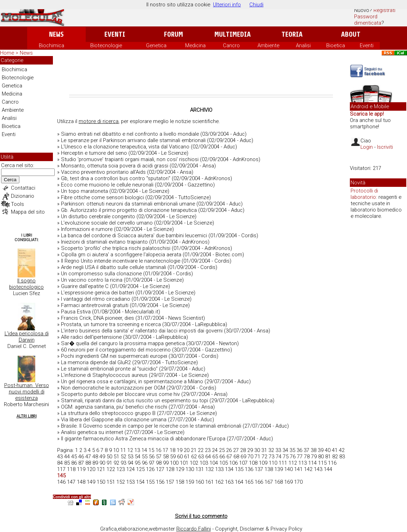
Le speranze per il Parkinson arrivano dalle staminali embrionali (133, 140)
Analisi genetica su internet (92, 432)
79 (314, 457)
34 (285, 450)
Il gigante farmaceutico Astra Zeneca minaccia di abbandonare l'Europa (143, 439)
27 (236, 450)
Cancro (231, 45)
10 (116, 450)
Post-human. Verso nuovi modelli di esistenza (27, 392)
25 (222, 450)
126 (150, 469)
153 (130, 482)
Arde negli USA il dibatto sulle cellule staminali (114, 267)
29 (250, 450)
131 (200, 469)
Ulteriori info (227, 5)
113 (303, 463)
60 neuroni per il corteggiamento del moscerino (116, 350)
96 (145, 463)
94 (130, 463)
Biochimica (51, 45)
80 (321, 457)
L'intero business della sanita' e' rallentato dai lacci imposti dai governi (142, 331)
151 (111, 482)
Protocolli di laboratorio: (364, 194)
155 (150, 482)
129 (180, 469)
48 (95, 457)
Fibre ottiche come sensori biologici (102, 197)
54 (138, 457)
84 (60, 463)
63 (201, 457)
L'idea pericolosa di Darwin (27, 337)
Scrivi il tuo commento (201, 516)
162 (219, 482)
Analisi (303, 45)
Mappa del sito (28, 212)
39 (321, 450)
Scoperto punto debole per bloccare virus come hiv (120, 394)
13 (137, 450)
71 (257, 457)
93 (123, 463)
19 (180, 450)
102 (194, 463)
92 (116, 463)
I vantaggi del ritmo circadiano (96, 299)
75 (286, 457)
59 (173, 457)
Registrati (384, 10)
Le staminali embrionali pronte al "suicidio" (109, 369)
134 (229, 469)
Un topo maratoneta (84, 191)
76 (293, 457)
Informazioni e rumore (87, 229)
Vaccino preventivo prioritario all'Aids (103, 172)
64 (208, 457)
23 (208, 450)
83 (342, 457)
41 (335, 450)
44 (67, 457)
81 (328, 457)
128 (170, 469)
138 (269, 469)
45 (74, 457)
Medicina (195, 45)
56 (152, 457)
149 (91, 482)
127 (160, 469)
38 (314, 450)
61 (187, 457)
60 (180, 457)
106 (233, 463)
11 (123, 450)
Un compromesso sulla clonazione (101, 274)
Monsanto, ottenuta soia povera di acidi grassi (115, 166)
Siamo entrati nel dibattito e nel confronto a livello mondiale (130, 134)
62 (194, 457)
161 (209, 482)
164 (239, 482)
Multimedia (233, 34)
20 (187, 450)
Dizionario (23, 196)
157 (170, 482)
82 (335, 457)
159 (190, 482)
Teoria (292, 34)
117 (61, 469)
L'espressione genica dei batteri (98, 293)
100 (174, 463)
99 (166, 463)
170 (298, 482)
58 (166, 457)
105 (224, 463)
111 (283, 463)
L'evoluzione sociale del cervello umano (107, 223)
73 (272, 457)
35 (292, 450)
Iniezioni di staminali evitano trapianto (104, 242)
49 (102, 457)
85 (67, 463)
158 (180, 482)
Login (367, 147)
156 (160, 482)
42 (342, 450)
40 (328, 450)
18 (172, 450)
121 (101, 469)
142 (308, 469)
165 (249, 482)
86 (74, 463)
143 (318, 469)
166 (259, 482)
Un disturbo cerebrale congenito (98, 216)
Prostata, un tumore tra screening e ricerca (111, 324)
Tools (17, 204)
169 (288, 482)
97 (152, 463)
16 (158, 450)
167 (269, 482)
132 (209, 469)
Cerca (10, 180)
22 (201, 450)
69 (243, 457)
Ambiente (268, 45)
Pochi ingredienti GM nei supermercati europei (114, 356)
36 (299, 450)
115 (322, 463)
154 (140, 482)
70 (250, 457)
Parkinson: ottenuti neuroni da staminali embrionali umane (128, 204)
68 (236, 457)
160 (200, 482)
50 (109, 457)
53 (130, 457)
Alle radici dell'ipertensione (91, 337)
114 (312, 463)
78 (307, 457)
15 (151, 450)
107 (243, 463)
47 (88, 457)
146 (61, 482)
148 (81, 482)
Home (7, 53)
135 (239, 469)
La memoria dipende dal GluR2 (96, 362)
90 (102, 463)
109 (263, 463)
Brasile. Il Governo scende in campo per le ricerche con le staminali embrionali (151, 426)
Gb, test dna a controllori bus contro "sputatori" (116, 178)
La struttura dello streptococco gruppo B (108, 413)
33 (278, 450)
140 (288, 469)
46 (81, 457)
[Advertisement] (201, 75)
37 (306, 450)
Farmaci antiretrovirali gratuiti (95, 305)
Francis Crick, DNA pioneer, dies (98, 318)
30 (257, 450)
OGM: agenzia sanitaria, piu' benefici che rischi (114, 407)
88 (88, 463)
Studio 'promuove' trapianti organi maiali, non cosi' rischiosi (130, 159)
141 (298, 469)
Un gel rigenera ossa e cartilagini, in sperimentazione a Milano (132, 381)
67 (229, 457)
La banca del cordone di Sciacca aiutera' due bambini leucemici (134, 236)
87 (81, 463)
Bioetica (336, 45)
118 (71, 469)
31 (264, 450)
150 (101, 482)
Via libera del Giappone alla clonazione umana (114, 420)
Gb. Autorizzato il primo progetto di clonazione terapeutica (129, 210)
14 (144, 450)
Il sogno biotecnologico (26, 284)
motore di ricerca (99, 121)
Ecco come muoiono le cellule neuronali (107, 185)
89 (95, 463)
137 (259, 469)
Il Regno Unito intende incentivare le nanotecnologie (121, 261)
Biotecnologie (106, 45)
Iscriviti (385, 147)
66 (222, 457)
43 (60, 457)
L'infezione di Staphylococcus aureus (104, 375)
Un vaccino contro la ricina (92, 280)
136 (249, 469)
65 (215, 457)
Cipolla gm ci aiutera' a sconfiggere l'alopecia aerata (121, 255)
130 (190, 469)
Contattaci (23, 188)
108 (253, 463)
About (351, 34)
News (56, 34)
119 (81, 469)
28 (243, 450)
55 (145, 457)
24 (215, 450)
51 (116, 457)
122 (111, 469)
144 (328, 469)
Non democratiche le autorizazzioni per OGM (113, 388)
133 (219, 469)
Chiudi (256, 5)
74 (279, 457)
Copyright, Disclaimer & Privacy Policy (259, 529)
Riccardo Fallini (194, 529)
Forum (173, 34)
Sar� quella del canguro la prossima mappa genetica (123, 343)
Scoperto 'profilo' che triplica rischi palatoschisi (116, 248)
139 (279, 469)
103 (204, 463)
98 (159, 463)
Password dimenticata (368, 20)
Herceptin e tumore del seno (94, 153)
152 (121, 482)
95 (138, 463)
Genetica (156, 45)
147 (71, 482)
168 (279, 482)
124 (130, 469)
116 (332, 463)
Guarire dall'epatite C (85, 286)
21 (194, 450)
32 (271, 450)
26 (229, 450)
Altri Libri (27, 416)
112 (293, 463)
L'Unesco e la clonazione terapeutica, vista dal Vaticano (125, 147)
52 (123, 457)
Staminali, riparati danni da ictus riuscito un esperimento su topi (135, 400)
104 (214, 463)
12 (130, 450)
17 (165, 450)
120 (91, 469)
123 (121, 469)
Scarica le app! (367, 114)
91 (109, 463)
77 (300, 457)
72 (265, 457)
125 (140, 469)
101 (184, 463)
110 (273, 463)
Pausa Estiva (76, 312)
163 (229, 482)
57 (159, 457)
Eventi (115, 34)
